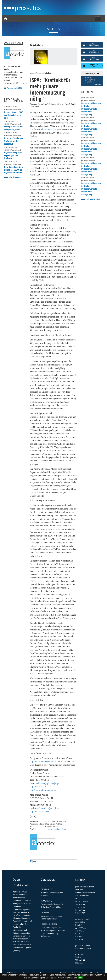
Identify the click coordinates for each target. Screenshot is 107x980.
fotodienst (53, 919)
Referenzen (45, 936)
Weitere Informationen (67, 978)
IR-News (44, 896)
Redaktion (45, 907)
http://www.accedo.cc (40, 812)
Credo (43, 933)
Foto (52, 907)
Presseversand (46, 904)
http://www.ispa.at (51, 129)
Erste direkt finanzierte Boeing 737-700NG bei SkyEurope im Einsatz (14, 170)
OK (81, 978)
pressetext (45, 916)
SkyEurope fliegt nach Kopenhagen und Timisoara (13, 155)
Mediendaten (52, 933)
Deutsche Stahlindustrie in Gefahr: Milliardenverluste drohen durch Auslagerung (91, 109)
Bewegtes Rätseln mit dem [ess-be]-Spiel (13, 128)
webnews (44, 919)
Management (51, 931)
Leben (61, 893)
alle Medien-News (93, 199)
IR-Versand (57, 904)
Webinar (58, 907)
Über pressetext (47, 928)
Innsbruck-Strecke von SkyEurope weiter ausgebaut (14, 141)
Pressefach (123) (14, 88)
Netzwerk (62, 931)
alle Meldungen (15, 177)
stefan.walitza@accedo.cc (48, 808)
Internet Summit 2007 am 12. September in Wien (13, 115)
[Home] (6, 19)
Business (44, 893)
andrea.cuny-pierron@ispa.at (49, 783)
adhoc (52, 916)
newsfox (59, 916)
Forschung (53, 893)
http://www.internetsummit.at (43, 762)
